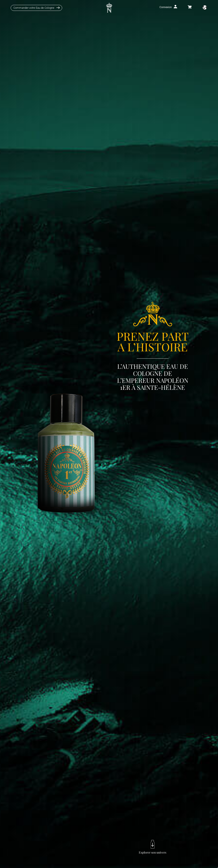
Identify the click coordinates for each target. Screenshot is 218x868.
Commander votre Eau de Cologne (34, 8)
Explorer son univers (153, 852)
